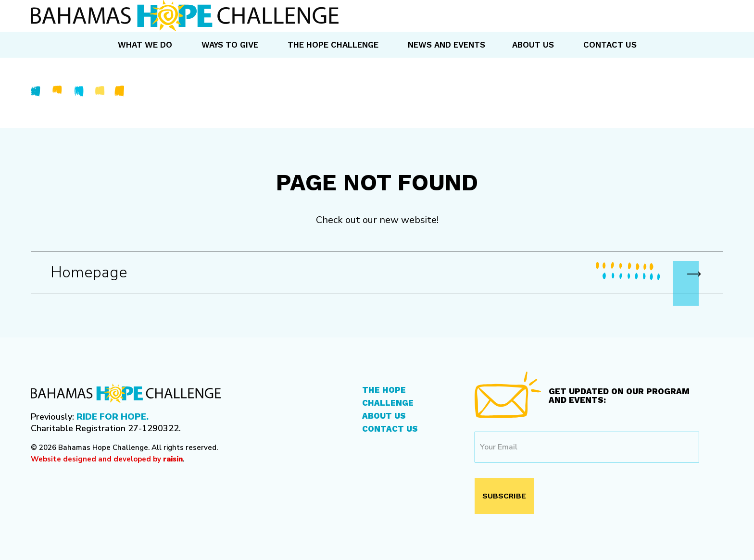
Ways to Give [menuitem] (230, 45)
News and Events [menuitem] (446, 45)
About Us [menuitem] (533, 45)
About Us (384, 416)
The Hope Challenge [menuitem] (333, 45)
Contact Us (390, 429)
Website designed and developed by (107, 459)
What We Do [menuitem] (145, 45)
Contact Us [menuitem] (610, 45)
